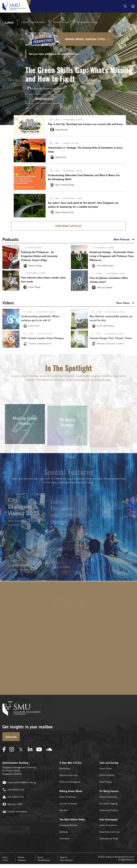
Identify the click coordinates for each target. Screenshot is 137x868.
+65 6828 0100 (13, 790)
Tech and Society (109, 763)
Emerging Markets (68, 825)
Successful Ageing (108, 803)
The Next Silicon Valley (72, 819)
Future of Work (107, 775)
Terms (5, 859)
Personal (67, 859)
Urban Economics (108, 825)
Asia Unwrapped (108, 819)
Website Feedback (22, 859)
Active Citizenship (108, 797)
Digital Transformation (33, 22)
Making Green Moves (71, 791)
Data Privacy (105, 782)
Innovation (65, 839)
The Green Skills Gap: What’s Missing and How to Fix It (79, 74)
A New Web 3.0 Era (70, 763)
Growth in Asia (61, 22)
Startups (64, 832)
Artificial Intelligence (70, 782)
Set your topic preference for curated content (54, 54)
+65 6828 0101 (13, 797)
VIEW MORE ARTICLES (68, 226)
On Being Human (109, 791)
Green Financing (67, 797)
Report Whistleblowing (44, 859)
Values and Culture (109, 810)
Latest (9, 22)
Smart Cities (106, 768)
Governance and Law (109, 832)
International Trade (109, 839)
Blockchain (65, 768)
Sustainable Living (87, 22)
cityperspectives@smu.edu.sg (19, 783)
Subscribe (11, 737)
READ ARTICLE (44, 99)
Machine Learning (68, 775)
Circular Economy (68, 803)
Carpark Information (15, 812)
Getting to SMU (13, 804)
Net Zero (64, 810)
